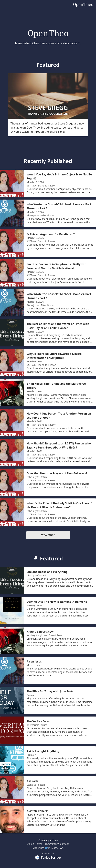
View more (48, 535)
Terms (39, 844)
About (31, 844)
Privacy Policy (51, 844)
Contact (64, 844)
